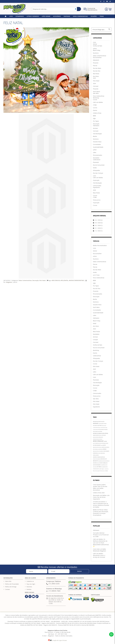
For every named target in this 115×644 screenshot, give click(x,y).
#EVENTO (96, 461)
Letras (95, 256)
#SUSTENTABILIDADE (104, 443)
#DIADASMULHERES (103, 424)
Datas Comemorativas (25, 280)
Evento (95, 353)
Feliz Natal (42, 280)
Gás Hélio (96, 399)
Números (96, 302)
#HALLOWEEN (102, 447)
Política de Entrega (11, 587)
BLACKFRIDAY (107, 447)
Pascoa (95, 264)
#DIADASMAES (101, 430)
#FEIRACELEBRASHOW (99, 433)
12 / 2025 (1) (98, 231)
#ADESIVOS (97, 435)
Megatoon (9, 282)
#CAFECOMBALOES (103, 463)
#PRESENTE (101, 437)
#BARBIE (105, 441)
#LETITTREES (100, 432)
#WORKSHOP (104, 459)
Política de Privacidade (12, 584)
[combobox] (56, 9)
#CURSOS (95, 463)
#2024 (105, 449)
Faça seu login (31, 584)
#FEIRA (106, 433)
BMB (94, 280)
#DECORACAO (56, 280)
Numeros (96, 259)
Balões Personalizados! (100, 245)
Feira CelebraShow (99, 278)
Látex (95, 372)
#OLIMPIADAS (101, 461)
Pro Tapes (96, 286)
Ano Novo (96, 326)
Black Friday (97, 321)
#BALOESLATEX (96, 447)
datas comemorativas (102, 428)
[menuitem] (94, 42)
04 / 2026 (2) (98, 220)
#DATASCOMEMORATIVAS (77, 280)
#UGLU (101, 435)
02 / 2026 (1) (98, 225)
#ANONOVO (101, 449)
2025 (94, 369)
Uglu (94, 283)
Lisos (94, 248)
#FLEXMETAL (101, 451)
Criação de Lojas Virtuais (57, 640)
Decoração (35, 280)
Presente (96, 291)
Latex (95, 315)
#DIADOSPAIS (96, 437)
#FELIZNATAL (64, 280)
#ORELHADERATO (96, 455)
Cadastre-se (30, 581)
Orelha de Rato (98, 345)
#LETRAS (100, 426)
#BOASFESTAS (96, 451)
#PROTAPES (104, 435)
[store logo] (15, 9)
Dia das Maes (97, 270)
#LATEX (104, 445)
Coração (95, 340)
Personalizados (98, 294)
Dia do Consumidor (99, 348)
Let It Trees (96, 275)
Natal (95, 323)
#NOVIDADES (106, 451)
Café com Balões (98, 375)
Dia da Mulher (97, 254)
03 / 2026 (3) (98, 223)
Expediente (96, 407)
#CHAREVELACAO (104, 465)
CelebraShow (97, 356)
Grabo (95, 272)
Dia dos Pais (97, 288)
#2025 (98, 463)
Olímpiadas (96, 358)
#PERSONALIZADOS (97, 422)
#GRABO (106, 430)
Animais (95, 337)
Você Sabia (96, 307)
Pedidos (29, 589)
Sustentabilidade (98, 313)
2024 (94, 329)
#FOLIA (99, 453)
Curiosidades (97, 310)
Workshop (96, 350)
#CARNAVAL (96, 453)
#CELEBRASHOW (104, 467)
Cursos (95, 364)
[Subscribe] (80, 571)
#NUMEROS (95, 426)
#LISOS (103, 422)
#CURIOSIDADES (97, 445)
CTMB (95, 391)
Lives (94, 377)
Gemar (95, 251)
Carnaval (96, 342)
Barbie (95, 299)
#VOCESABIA (96, 432)
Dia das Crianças (98, 361)
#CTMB (99, 467)
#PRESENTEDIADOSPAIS (98, 439)
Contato (7, 589)
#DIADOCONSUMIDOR (97, 459)
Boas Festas (96, 331)
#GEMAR (96, 423)
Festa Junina (97, 396)
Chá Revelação (97, 383)
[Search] (79, 9)
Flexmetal (96, 380)
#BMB (94, 435)
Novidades (96, 334)
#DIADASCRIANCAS (106, 461)
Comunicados (97, 393)
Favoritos (29, 587)
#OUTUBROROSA (96, 443)
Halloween (96, 318)
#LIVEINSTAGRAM (97, 465)
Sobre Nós (8, 581)
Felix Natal (96, 366)
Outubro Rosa (97, 305)
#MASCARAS (103, 453)
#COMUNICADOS (96, 469)
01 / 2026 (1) (98, 228)
